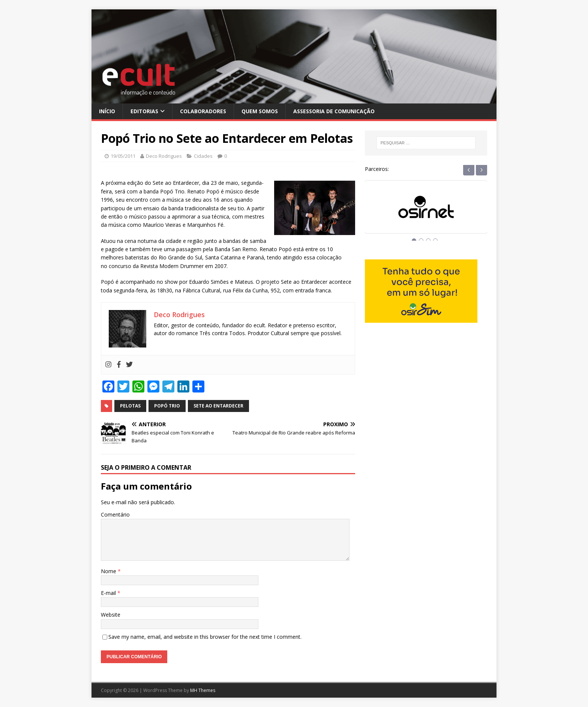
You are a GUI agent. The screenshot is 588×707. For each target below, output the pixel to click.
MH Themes (203, 690)
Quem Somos (260, 111)
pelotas (130, 406)
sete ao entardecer (218, 406)
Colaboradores (203, 111)
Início (107, 111)
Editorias (144, 111)
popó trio (167, 406)
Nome (109, 571)
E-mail (109, 593)
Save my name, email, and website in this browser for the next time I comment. (205, 637)
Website (111, 615)
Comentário (115, 515)
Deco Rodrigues (164, 156)
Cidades (203, 156)
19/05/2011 (123, 156)
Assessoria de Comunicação (334, 111)
